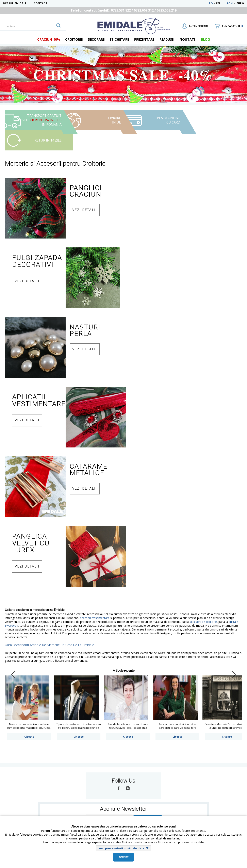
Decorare (96, 39)
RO (211, 3)
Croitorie (74, 39)
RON (230, 3)
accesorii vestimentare (95, 618)
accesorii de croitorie (203, 622)
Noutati (187, 39)
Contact (41, 3)
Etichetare (119, 39)
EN (221, 3)
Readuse (167, 39)
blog (205, 39)
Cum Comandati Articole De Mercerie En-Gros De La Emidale (50, 645)
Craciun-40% (49, 39)
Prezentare (144, 39)
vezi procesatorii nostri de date (121, 848)
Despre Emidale (15, 3)
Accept (123, 857)
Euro (240, 3)
